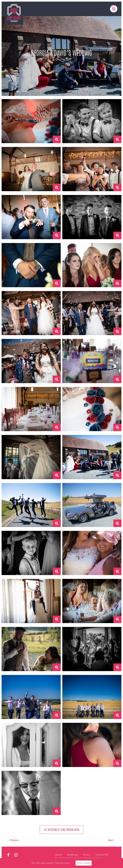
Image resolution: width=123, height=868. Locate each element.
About (58, 855)
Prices (87, 855)
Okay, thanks (84, 863)
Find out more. (63, 863)
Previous (14, 840)
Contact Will (102, 855)
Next (111, 840)
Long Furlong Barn (61, 60)
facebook (8, 855)
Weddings (72, 855)
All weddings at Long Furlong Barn (61, 830)
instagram (16, 855)
